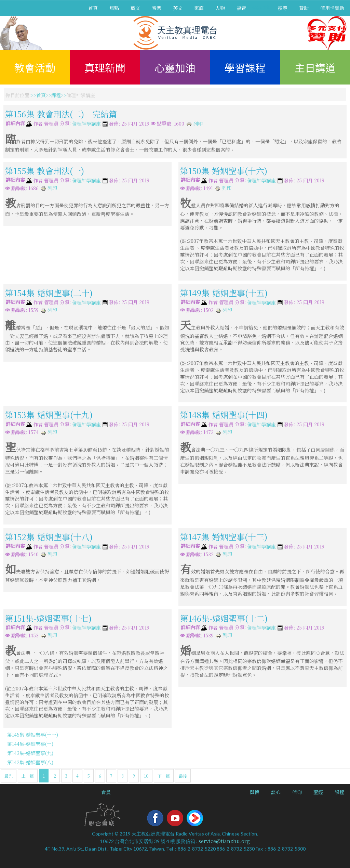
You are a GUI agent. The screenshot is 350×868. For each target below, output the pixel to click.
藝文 (135, 8)
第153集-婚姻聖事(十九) (49, 414)
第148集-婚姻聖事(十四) (224, 414)
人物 (220, 8)
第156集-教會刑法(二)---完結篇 (61, 114)
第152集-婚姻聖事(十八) (49, 537)
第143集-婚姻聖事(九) (30, 753)
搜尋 (283, 8)
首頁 (93, 8)
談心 (276, 792)
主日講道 (315, 67)
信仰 (297, 792)
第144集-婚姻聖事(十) (30, 744)
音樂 (157, 8)
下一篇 (164, 776)
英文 (178, 8)
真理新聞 (105, 67)
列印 (194, 124)
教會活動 (35, 67)
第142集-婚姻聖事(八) (30, 762)
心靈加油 (175, 67)
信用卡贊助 (332, 8)
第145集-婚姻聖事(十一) (33, 735)
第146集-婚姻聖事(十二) (224, 618)
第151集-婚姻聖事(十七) (48, 618)
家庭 (199, 8)
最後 (183, 776)
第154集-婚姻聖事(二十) (49, 292)
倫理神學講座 (86, 124)
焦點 (114, 8)
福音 (241, 8)
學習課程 (245, 67)
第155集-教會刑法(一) (45, 171)
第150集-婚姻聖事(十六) (224, 171)
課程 (56, 95)
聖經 (318, 792)
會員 (106, 792)
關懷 (255, 792)
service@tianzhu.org (224, 841)
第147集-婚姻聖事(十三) (224, 537)
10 (146, 776)
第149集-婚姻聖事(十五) (224, 292)
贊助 (304, 8)
